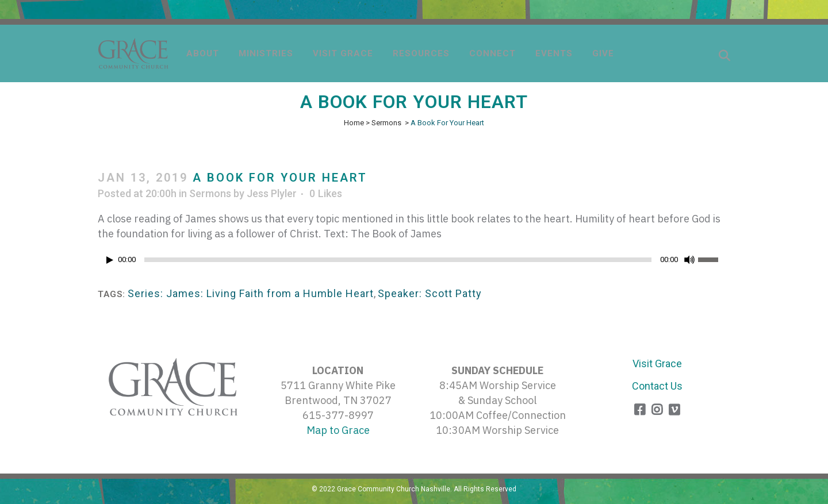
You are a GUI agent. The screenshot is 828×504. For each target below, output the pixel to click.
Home (354, 123)
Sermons (386, 123)
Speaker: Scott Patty (430, 293)
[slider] (398, 260)
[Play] (110, 260)
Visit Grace (657, 363)
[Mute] (689, 260)
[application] (414, 263)
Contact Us (657, 386)
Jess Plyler (272, 193)
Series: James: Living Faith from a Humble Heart (251, 293)
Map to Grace (338, 430)
